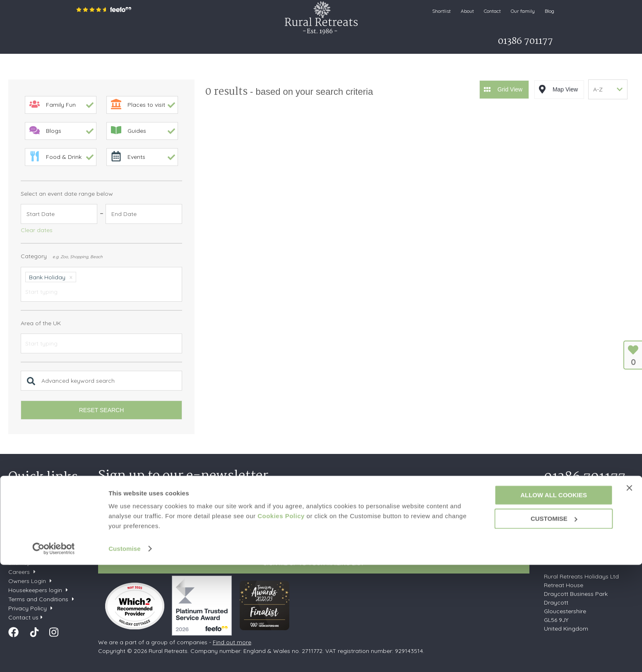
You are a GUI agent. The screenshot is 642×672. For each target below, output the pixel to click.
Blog (549, 11)
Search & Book (127, 43)
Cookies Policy (281, 623)
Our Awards (25, 554)
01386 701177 (585, 477)
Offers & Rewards (237, 43)
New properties (30, 508)
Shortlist (441, 11)
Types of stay (27, 535)
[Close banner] (629, 595)
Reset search (102, 410)
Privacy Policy (226, 544)
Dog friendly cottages (38, 526)
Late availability (30, 517)
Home (86, 43)
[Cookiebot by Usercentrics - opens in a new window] (54, 656)
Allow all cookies (554, 602)
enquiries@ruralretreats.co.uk (584, 559)
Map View (565, 89)
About (467, 11)
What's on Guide (302, 43)
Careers (19, 572)
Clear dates (37, 230)
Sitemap (20, 563)
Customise (125, 656)
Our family (523, 11)
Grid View (510, 89)
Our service (24, 545)
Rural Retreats (321, 18)
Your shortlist (26, 499)
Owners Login (27, 581)
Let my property (360, 43)
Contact (492, 11)
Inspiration (180, 43)
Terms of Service (270, 544)
